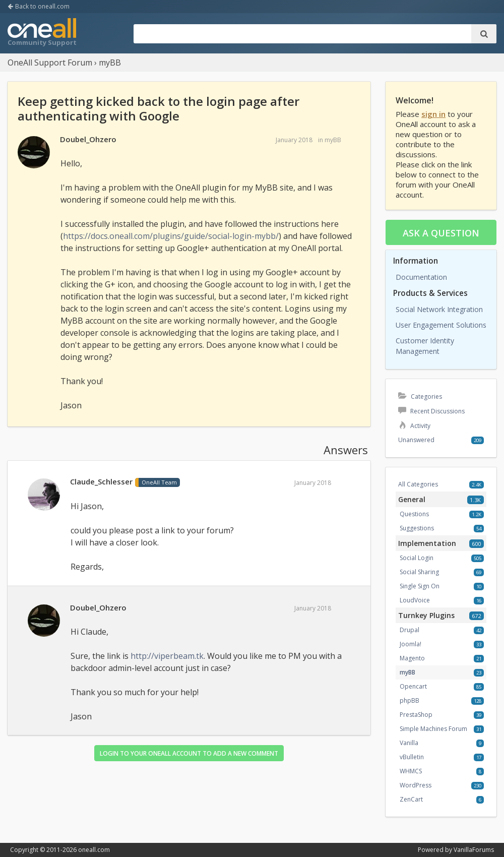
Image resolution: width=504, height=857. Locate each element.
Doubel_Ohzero (88, 139)
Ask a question (441, 233)
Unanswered (416, 440)
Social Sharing (419, 572)
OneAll (42, 33)
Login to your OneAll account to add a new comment (189, 753)
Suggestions (417, 528)
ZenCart (411, 799)
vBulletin (412, 757)
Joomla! (411, 644)
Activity (414, 426)
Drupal (409, 630)
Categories (420, 396)
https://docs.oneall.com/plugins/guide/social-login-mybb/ (171, 236)
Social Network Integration (439, 309)
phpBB (409, 700)
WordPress (416, 785)
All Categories (418, 484)
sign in (433, 114)
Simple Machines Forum (433, 729)
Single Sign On (420, 586)
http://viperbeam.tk (167, 656)
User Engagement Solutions (441, 325)
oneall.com (94, 850)
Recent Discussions (431, 411)
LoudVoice (415, 600)
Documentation (421, 277)
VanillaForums (474, 850)
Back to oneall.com (39, 6)
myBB (333, 140)
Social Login (417, 558)
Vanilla (409, 743)
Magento (412, 658)
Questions (414, 514)
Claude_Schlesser (101, 481)
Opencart (413, 686)
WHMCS (411, 771)
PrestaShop (416, 715)
